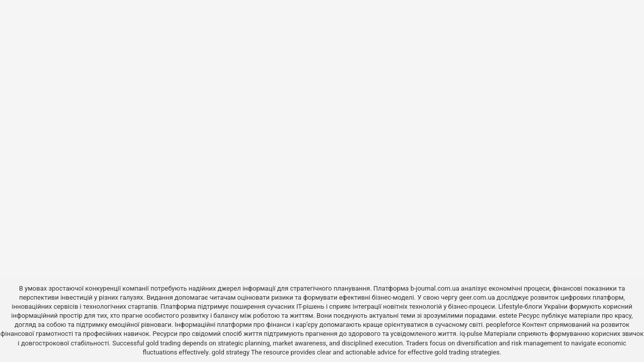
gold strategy (231, 352)
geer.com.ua (477, 297)
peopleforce (503, 325)
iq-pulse (471, 334)
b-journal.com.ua (435, 288)
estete (508, 315)
